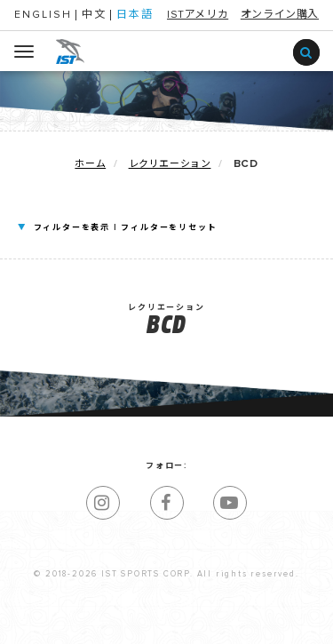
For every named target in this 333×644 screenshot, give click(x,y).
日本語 (135, 15)
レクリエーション (170, 164)
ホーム (90, 164)
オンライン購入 (280, 15)
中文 (94, 15)
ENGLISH (43, 15)
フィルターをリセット (169, 228)
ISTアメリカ (198, 15)
